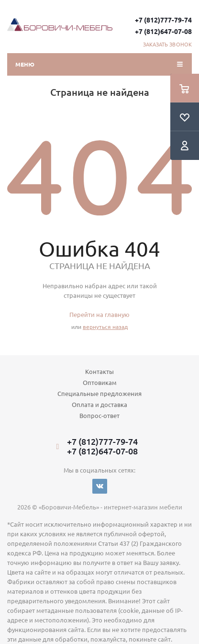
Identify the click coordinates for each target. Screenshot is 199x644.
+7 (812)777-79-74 (163, 20)
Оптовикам (100, 382)
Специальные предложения (99, 393)
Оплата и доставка (99, 404)
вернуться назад (105, 327)
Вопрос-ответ (99, 415)
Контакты (99, 371)
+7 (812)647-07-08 (163, 31)
